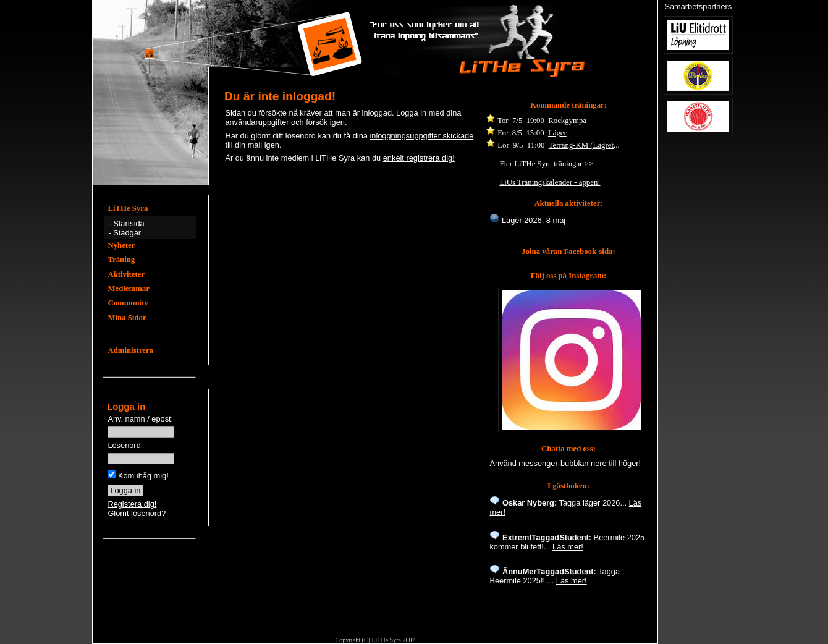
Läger (557, 133)
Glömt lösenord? (137, 513)
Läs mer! (568, 547)
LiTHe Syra (128, 208)
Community (128, 303)
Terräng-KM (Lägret (581, 145)
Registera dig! (132, 504)
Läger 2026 (522, 220)
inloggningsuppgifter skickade (421, 136)
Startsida (129, 223)
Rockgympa (567, 121)
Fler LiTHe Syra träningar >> (546, 164)
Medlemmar (129, 289)
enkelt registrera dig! (419, 158)
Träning (121, 260)
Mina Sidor (127, 318)
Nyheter (121, 245)
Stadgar (127, 233)
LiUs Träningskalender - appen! (550, 182)
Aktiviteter (126, 274)
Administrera (130, 350)
